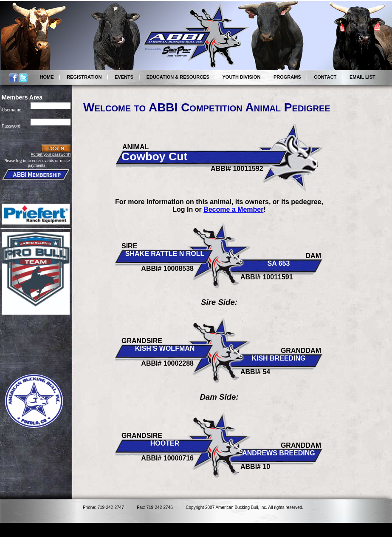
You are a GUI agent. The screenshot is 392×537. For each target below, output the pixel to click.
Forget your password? (51, 154)
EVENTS (124, 77)
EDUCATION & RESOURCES (178, 77)
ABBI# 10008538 (167, 268)
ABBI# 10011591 (267, 277)
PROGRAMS (287, 77)
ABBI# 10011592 (237, 169)
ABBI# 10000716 (167, 458)
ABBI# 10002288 (167, 363)
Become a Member (233, 209)
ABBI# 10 (255, 467)
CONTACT (325, 77)
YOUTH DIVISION (242, 77)
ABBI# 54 (255, 372)
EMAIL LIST (362, 77)
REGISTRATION (84, 77)
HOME (47, 77)
